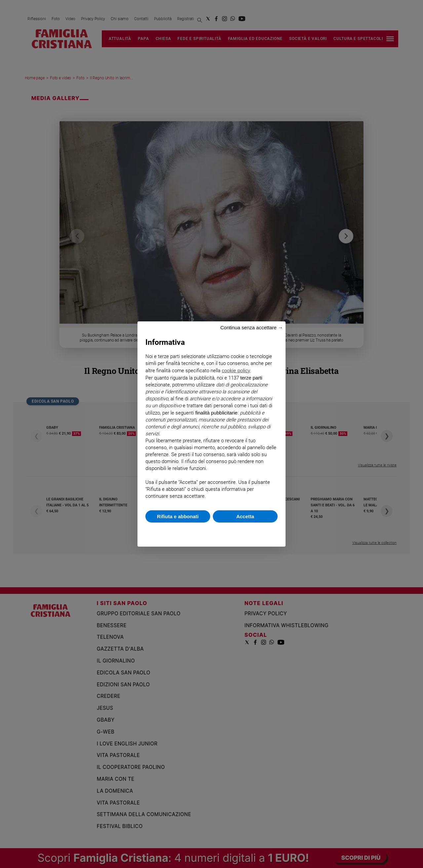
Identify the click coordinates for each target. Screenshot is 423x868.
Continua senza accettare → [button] (252, 327)
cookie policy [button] (236, 370)
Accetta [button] (245, 516)
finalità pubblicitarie (216, 413)
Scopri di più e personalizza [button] (211, 531)
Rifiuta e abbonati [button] (178, 516)
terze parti (251, 378)
